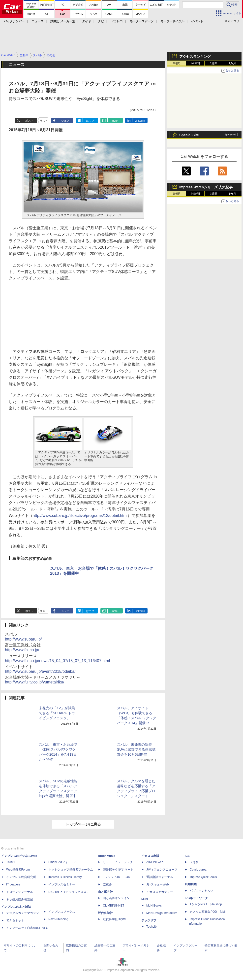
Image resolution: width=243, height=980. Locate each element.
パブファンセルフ (202, 891)
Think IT (12, 862)
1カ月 (232, 63)
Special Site (189, 135)
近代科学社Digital (114, 919)
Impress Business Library (65, 877)
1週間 (214, 63)
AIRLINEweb (155, 862)
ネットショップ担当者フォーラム (71, 870)
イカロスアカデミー (160, 892)
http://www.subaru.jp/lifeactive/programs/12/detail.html (80, 516)
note (115, 121)
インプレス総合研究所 (21, 877)
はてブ (90, 121)
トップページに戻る (83, 824)
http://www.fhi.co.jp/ (22, 650)
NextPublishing (58, 919)
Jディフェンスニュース (162, 870)
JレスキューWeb (157, 884)
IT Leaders (13, 884)
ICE (187, 856)
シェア (65, 121)
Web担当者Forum (18, 870)
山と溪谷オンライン (116, 898)
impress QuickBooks (203, 877)
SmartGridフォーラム (63, 862)
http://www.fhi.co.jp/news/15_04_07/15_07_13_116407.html (57, 661)
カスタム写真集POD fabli (208, 912)
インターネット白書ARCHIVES (27, 928)
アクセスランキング (195, 57)
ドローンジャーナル (20, 892)
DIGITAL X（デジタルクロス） (69, 892)
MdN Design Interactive (162, 913)
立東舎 (107, 884)
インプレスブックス (62, 912)
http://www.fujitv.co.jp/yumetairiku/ (35, 682)
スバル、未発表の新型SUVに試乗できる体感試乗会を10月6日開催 (136, 749)
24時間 (195, 63)
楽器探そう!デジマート (118, 870)
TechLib (151, 927)
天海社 (194, 862)
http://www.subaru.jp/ (23, 639)
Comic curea (198, 870)
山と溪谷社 (105, 892)
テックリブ (149, 920)
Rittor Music (106, 856)
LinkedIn (140, 121)
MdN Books (154, 906)
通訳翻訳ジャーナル (160, 877)
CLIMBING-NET (114, 906)
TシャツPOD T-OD (117, 877)
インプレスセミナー (62, 884)
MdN (145, 899)
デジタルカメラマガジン (23, 913)
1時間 (177, 63)
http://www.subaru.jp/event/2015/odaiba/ (40, 671)
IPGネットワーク (196, 898)
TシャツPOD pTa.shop (206, 904)
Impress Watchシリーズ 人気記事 (206, 187)
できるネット (15, 920)
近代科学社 (105, 913)
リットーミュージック (118, 862)
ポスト (29, 121)
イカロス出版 (150, 856)
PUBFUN (191, 884)
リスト (44, 121)
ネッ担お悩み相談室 (20, 899)
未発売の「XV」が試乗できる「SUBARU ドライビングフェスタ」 (57, 713)
